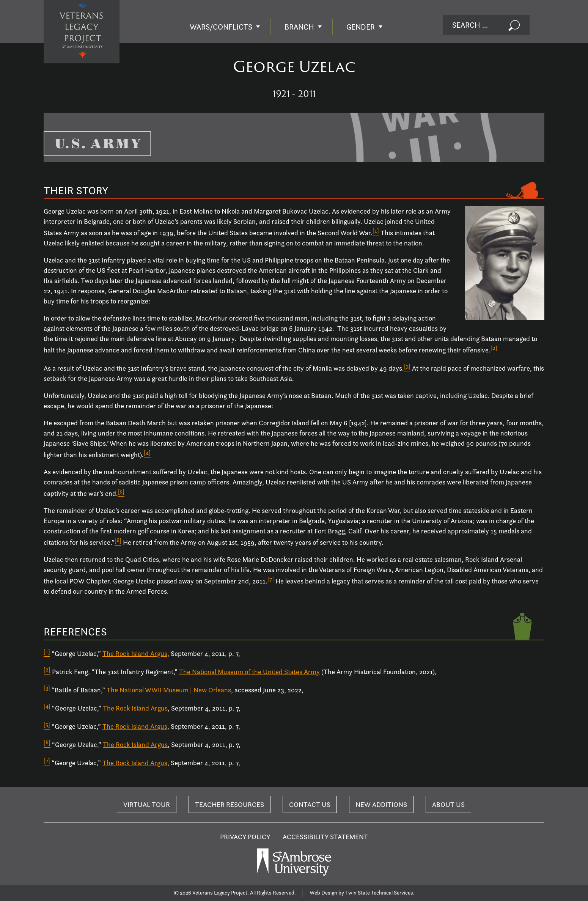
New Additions (381, 804)
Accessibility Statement (325, 837)
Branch (299, 27)
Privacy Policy (245, 837)
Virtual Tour (147, 804)
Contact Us (310, 804)
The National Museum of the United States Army (249, 672)
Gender (361, 27)
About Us (448, 804)
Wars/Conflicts (221, 27)
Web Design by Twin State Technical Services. (362, 893)
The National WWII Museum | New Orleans (169, 690)
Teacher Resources (230, 804)
